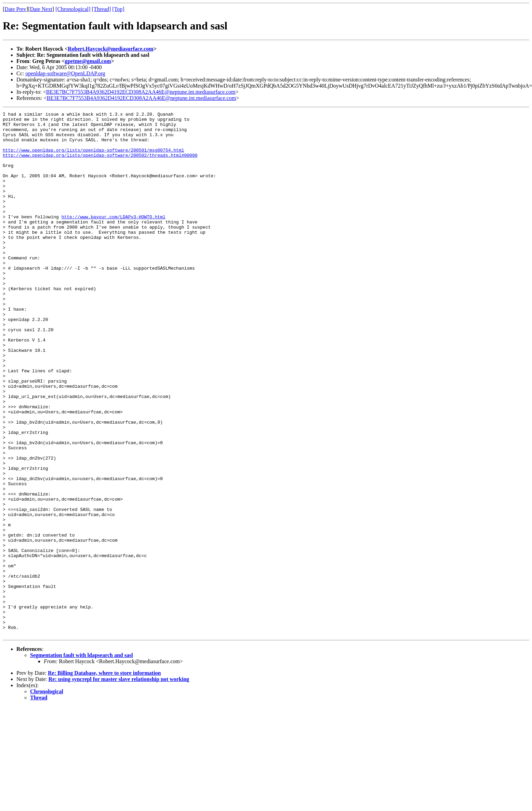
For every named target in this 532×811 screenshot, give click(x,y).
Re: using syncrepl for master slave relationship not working (119, 784)
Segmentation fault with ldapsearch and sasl (82, 760)
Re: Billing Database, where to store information (104, 778)
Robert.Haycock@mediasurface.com (110, 49)
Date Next (41, 9)
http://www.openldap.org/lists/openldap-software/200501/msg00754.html (93, 158)
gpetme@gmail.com (88, 61)
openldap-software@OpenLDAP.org (65, 73)
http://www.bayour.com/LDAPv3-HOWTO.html (114, 238)
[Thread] (101, 9)
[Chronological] (73, 9)
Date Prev (15, 9)
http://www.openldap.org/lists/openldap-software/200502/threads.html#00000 (100, 164)
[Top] (118, 9)
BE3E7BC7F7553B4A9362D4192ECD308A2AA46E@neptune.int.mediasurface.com (141, 92)
